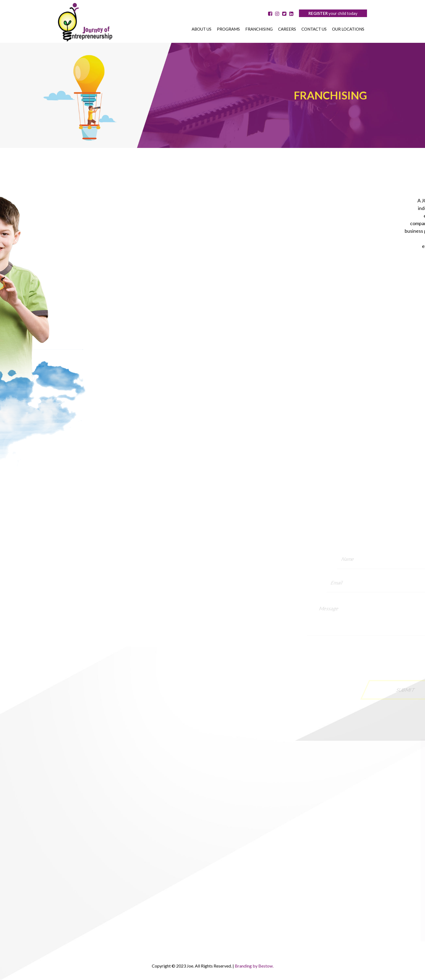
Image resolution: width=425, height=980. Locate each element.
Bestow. (266, 966)
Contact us (314, 29)
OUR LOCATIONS (348, 29)
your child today (333, 13)
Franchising (259, 29)
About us (202, 29)
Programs (228, 29)
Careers (287, 29)
